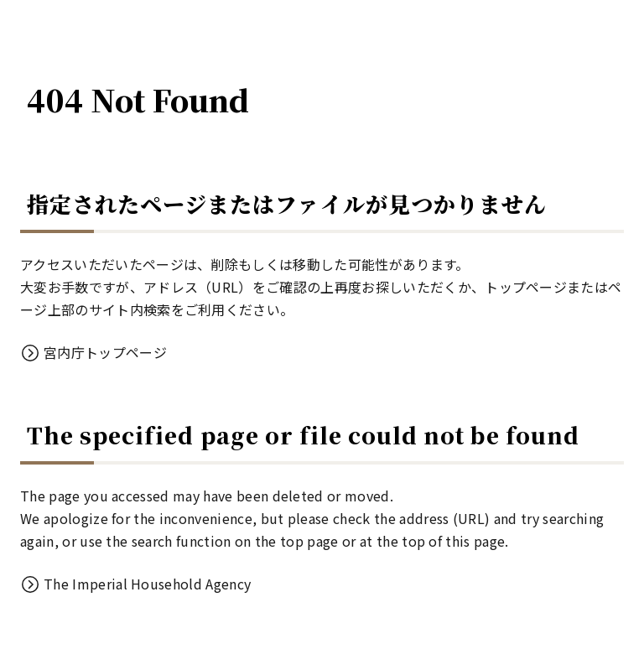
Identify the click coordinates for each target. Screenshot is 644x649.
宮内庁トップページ (105, 352)
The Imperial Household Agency (147, 584)
